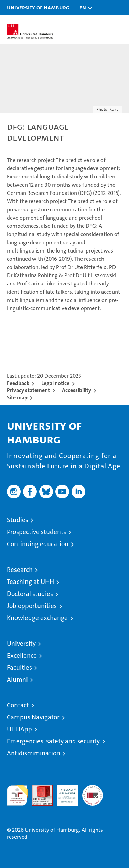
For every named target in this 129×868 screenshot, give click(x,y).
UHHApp (19, 729)
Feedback (18, 383)
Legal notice (55, 383)
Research (20, 570)
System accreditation (93, 792)
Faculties (19, 667)
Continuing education (38, 544)
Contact (18, 705)
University (21, 643)
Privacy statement (28, 390)
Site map (17, 397)
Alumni (17, 679)
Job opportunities (32, 606)
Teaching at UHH (30, 582)
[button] (84, 8)
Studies (18, 520)
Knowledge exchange (37, 618)
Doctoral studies (30, 594)
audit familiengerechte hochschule (17, 795)
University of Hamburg (38, 7)
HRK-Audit (64, 792)
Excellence (22, 655)
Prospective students (36, 532)
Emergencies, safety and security (53, 741)
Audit (39, 789)
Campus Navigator (33, 717)
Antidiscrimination (34, 753)
